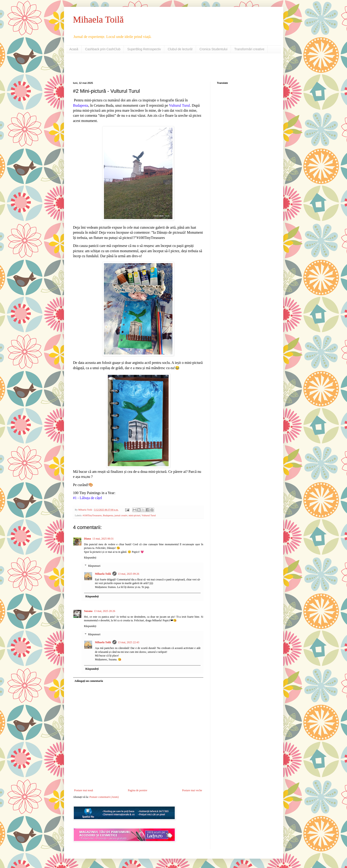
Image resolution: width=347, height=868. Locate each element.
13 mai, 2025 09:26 (128, 574)
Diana (88, 539)
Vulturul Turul (149, 515)
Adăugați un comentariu (89, 681)
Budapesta (108, 515)
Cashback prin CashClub (103, 49)
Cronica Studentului (213, 49)
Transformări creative (249, 49)
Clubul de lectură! (180, 49)
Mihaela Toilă (98, 20)
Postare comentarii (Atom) (104, 797)
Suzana (88, 611)
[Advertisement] (127, 67)
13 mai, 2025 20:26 (105, 611)
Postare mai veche (192, 790)
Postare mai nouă (84, 790)
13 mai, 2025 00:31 (103, 539)
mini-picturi (135, 515)
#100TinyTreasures (92, 515)
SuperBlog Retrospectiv (144, 49)
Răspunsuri (94, 566)
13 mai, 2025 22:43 (128, 642)
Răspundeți (90, 558)
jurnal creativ (121, 515)
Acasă (74, 49)
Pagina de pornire (138, 790)
